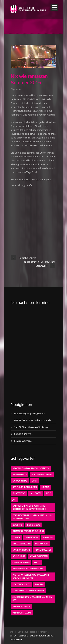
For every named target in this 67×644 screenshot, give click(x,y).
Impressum (16, 639)
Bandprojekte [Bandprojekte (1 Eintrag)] (20, 474)
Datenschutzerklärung (42, 636)
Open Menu (54, 7)
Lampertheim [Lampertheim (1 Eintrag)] (31, 537)
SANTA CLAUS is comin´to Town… (32, 427)
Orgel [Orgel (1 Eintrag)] (37, 562)
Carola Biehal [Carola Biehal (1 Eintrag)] (20, 481)
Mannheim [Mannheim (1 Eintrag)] (48, 537)
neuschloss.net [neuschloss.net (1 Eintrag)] (43, 550)
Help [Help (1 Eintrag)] (48, 493)
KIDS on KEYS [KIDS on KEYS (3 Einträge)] (33, 525)
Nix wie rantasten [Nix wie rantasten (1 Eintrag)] (38, 556)
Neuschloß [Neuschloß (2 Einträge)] (19, 556)
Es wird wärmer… (23, 441)
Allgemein (16, 89)
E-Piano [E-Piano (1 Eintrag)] (45, 487)
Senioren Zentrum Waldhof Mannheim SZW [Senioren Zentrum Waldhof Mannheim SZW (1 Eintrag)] (32, 599)
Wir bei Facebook (19, 636)
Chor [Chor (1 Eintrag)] (34, 481)
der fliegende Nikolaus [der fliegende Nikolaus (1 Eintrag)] (25, 487)
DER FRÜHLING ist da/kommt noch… (33, 420)
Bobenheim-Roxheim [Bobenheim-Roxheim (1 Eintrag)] (42, 474)
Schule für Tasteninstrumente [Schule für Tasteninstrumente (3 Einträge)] (28, 591)
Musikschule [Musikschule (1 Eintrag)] (42, 544)
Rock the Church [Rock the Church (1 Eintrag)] (21, 584)
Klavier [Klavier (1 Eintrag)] (16, 537)
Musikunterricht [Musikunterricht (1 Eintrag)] (21, 550)
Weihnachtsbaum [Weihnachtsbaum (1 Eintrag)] (21, 606)
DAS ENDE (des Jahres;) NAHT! (30, 413)
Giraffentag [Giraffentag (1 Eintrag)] (19, 493)
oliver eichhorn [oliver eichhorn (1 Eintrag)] (21, 562)
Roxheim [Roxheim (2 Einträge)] (39, 584)
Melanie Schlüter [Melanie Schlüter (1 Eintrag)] (21, 544)
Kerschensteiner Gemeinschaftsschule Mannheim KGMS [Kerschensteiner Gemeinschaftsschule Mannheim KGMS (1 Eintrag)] (32, 517)
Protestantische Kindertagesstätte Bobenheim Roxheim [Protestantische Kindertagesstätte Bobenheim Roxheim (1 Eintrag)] (31, 577)
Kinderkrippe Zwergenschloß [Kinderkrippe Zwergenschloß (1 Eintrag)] (28, 531)
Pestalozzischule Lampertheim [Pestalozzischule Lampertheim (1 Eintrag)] (28, 569)
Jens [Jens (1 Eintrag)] (14, 499)
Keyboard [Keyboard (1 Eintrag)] (17, 525)
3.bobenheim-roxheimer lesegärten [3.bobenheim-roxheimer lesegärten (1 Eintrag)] (31, 468)
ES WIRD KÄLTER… (24, 434)
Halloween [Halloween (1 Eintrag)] (36, 493)
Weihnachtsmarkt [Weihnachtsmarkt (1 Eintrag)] (22, 613)
